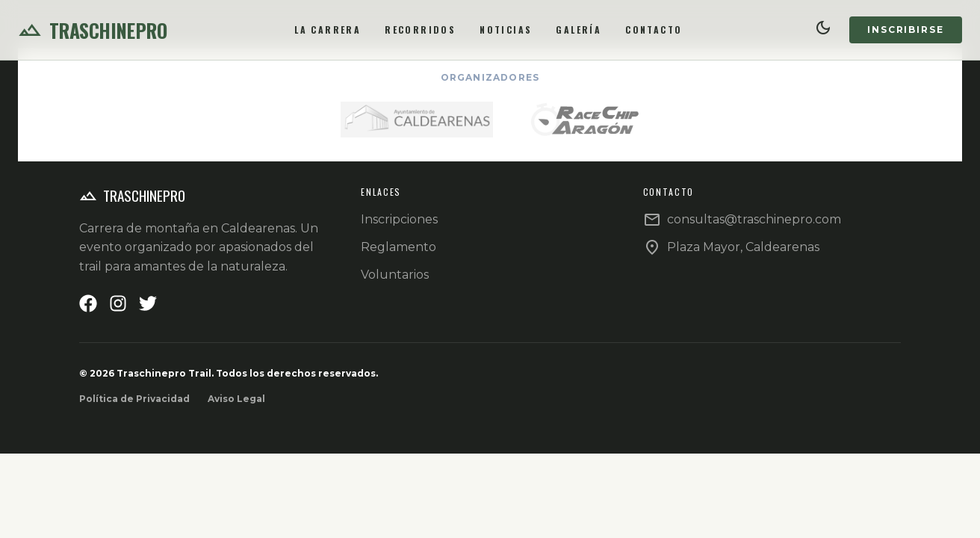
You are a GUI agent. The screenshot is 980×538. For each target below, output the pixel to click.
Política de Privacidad (134, 399)
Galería (579, 30)
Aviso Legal (236, 399)
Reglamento (398, 247)
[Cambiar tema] (824, 30)
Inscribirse (906, 30)
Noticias (506, 30)
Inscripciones (399, 219)
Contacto (654, 30)
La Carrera (328, 30)
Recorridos (420, 30)
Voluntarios (395, 275)
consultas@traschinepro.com (754, 219)
